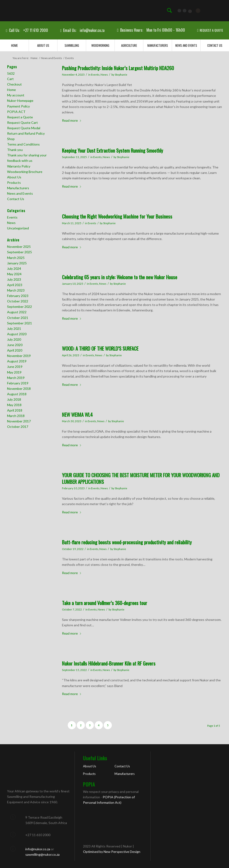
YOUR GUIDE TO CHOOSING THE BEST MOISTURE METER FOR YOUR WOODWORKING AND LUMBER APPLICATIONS (141, 478)
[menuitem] (169, 11)
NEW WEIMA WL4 (77, 415)
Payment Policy (18, 106)
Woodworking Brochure (25, 172)
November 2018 (19, 389)
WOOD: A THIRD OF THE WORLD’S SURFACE (100, 348)
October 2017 (18, 427)
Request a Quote (20, 117)
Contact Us (16, 199)
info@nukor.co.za (92, 30)
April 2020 (15, 350)
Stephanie (121, 75)
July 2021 (14, 329)
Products (14, 183)
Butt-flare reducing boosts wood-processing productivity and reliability (127, 542)
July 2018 (14, 399)
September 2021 (20, 323)
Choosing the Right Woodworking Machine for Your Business (117, 216)
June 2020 (15, 345)
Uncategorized (18, 228)
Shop (11, 139)
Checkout (14, 84)
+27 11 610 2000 (36, 30)
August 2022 (17, 312)
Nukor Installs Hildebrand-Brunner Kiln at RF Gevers (109, 663)
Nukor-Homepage (20, 101)
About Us (14, 177)
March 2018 (16, 416)
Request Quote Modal (24, 128)
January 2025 (17, 263)
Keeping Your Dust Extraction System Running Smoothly (112, 150)
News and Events (20, 193)
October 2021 (18, 318)
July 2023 (14, 279)
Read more (72, 120)
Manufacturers (18, 188)
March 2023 (16, 290)
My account (16, 95)
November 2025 (19, 247)
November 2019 (19, 356)
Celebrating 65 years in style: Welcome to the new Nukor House (120, 277)
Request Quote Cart (22, 122)
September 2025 (20, 252)
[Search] (169, 11)
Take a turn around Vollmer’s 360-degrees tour (105, 603)
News (104, 75)
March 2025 (16, 258)
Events (95, 75)
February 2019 (18, 383)
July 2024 (14, 269)
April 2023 (15, 285)
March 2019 (16, 378)
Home (11, 90)
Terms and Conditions (23, 144)
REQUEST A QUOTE (211, 30)
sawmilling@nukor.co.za (42, 854)
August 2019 (17, 361)
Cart (10, 79)
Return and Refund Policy (26, 133)
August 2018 (17, 394)
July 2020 (14, 339)
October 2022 (18, 301)
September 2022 (20, 307)
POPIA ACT (16, 112)
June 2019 (15, 367)
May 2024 (14, 274)
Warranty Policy (19, 166)
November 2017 (19, 421)
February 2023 (18, 296)
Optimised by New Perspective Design (112, 852)
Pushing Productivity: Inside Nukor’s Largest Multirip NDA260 (118, 68)
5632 (11, 73)
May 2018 (14, 405)
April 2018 (15, 410)
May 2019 (14, 372)
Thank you (15, 150)
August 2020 (17, 334)
